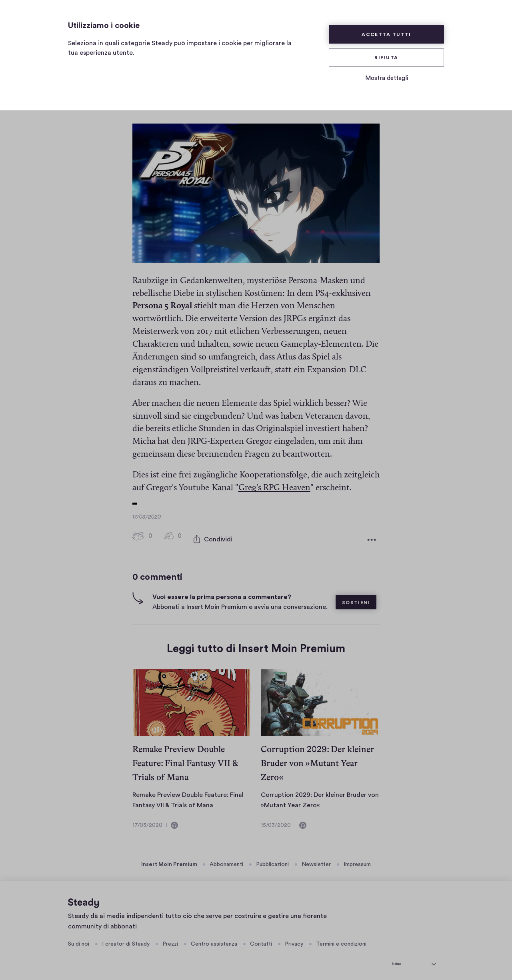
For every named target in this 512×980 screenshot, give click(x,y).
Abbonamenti (226, 860)
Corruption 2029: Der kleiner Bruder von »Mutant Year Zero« (317, 759)
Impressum (357, 860)
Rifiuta (386, 58)
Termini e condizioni (341, 940)
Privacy (294, 940)
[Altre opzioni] (372, 537)
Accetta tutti (386, 34)
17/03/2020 (147, 821)
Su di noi (79, 940)
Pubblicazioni (272, 860)
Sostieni (356, 599)
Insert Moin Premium (169, 860)
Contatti (261, 940)
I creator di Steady (126, 940)
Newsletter (316, 860)
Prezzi (170, 940)
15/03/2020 (276, 821)
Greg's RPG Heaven (274, 488)
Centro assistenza (214, 940)
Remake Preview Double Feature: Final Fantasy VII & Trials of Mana (185, 759)
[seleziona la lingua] (414, 958)
